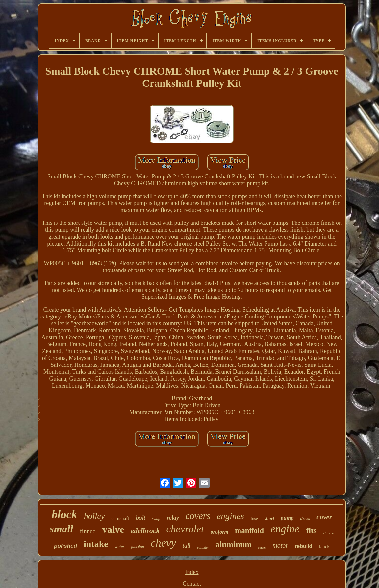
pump (287, 518)
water (120, 546)
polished (65, 546)
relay (173, 518)
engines (230, 516)
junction (137, 547)
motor (280, 545)
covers (198, 516)
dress (305, 518)
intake (96, 544)
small (61, 529)
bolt (140, 517)
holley (94, 516)
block (64, 515)
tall (187, 546)
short (269, 518)
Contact (192, 584)
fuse (254, 518)
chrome (328, 533)
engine (285, 529)
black (324, 546)
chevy (163, 543)
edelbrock (145, 531)
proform (219, 532)
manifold (249, 531)
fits (311, 530)
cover (324, 517)
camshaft (120, 518)
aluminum (234, 544)
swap (156, 519)
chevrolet (185, 529)
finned (88, 531)
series (262, 547)
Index (192, 572)
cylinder (203, 547)
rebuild (303, 546)
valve (113, 529)
